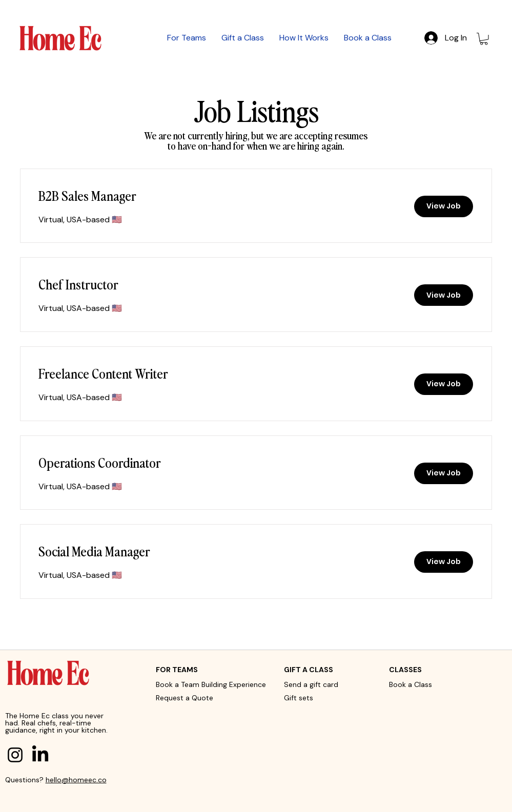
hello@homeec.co (76, 780)
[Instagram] (15, 755)
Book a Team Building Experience (211, 684)
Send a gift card (311, 684)
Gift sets (299, 698)
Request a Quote (185, 698)
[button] (484, 39)
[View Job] (444, 206)
